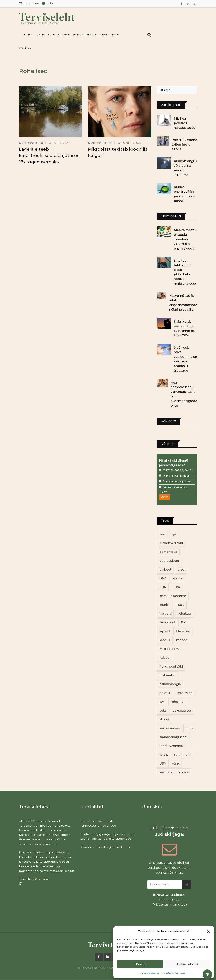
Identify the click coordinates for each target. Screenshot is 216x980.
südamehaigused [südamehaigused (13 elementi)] (173, 737)
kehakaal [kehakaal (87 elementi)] (184, 614)
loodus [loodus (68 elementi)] (165, 640)
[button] (208, 931)
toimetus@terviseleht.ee (98, 826)
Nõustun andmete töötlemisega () (169, 900)
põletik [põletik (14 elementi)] (165, 693)
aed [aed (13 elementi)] (162, 534)
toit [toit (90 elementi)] (177, 755)
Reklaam (41, 879)
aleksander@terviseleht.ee (112, 839)
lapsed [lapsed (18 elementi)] (165, 631)
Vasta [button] (164, 497)
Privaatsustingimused (173, 973)
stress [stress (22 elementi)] (164, 719)
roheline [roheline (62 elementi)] (177, 702)
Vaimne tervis (46, 35)
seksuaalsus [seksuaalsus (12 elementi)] (182, 711)
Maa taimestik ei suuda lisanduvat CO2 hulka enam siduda (185, 239)
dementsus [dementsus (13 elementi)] (168, 552)
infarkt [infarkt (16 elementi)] (164, 605)
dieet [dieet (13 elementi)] (182, 569)
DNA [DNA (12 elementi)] (163, 578)
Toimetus (26, 879)
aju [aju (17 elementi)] (174, 534)
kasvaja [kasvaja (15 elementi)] (165, 614)
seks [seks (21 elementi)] (163, 711)
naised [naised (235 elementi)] (164, 658)
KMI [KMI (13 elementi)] (184, 622)
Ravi (22, 35)
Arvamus (64, 35)
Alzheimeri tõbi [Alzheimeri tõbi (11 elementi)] (171, 543)
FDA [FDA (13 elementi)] (163, 587)
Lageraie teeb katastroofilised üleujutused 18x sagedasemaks (49, 156)
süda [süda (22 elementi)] (190, 728)
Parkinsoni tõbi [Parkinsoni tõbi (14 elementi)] (171, 666)
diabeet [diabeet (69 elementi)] (165, 569)
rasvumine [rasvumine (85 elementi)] (184, 693)
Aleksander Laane (34, 143)
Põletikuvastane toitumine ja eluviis (184, 144)
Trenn (115, 35)
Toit (31, 35)
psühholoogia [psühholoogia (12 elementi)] (170, 684)
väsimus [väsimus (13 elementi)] (166, 772)
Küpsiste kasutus (150, 973)
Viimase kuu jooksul (176, 476)
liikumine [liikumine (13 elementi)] (183, 631)
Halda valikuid (188, 964)
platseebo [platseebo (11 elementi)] (167, 675)
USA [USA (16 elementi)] (163, 763)
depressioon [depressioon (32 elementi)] (169, 561)
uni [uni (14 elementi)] (188, 755)
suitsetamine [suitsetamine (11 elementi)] (170, 728)
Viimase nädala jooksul (178, 470)
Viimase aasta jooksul (177, 481)
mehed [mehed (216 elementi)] (182, 640)
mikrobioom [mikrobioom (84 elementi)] (169, 649)
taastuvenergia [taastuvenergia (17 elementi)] (171, 746)
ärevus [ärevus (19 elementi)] (184, 772)
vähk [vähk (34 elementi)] (176, 763)
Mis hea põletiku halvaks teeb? (185, 123)
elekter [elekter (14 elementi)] (178, 578)
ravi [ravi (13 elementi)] (162, 702)
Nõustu (140, 964)
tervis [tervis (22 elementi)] (164, 755)
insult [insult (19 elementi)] (180, 605)
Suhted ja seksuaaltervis (90, 35)
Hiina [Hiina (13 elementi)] (176, 587)
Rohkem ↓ (25, 48)
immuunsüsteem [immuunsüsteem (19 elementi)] (173, 596)
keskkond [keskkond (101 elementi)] (167, 622)
